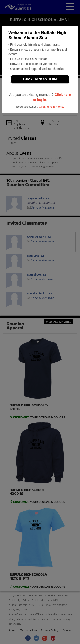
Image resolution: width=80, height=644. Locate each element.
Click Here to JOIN (40, 79)
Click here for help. (51, 107)
